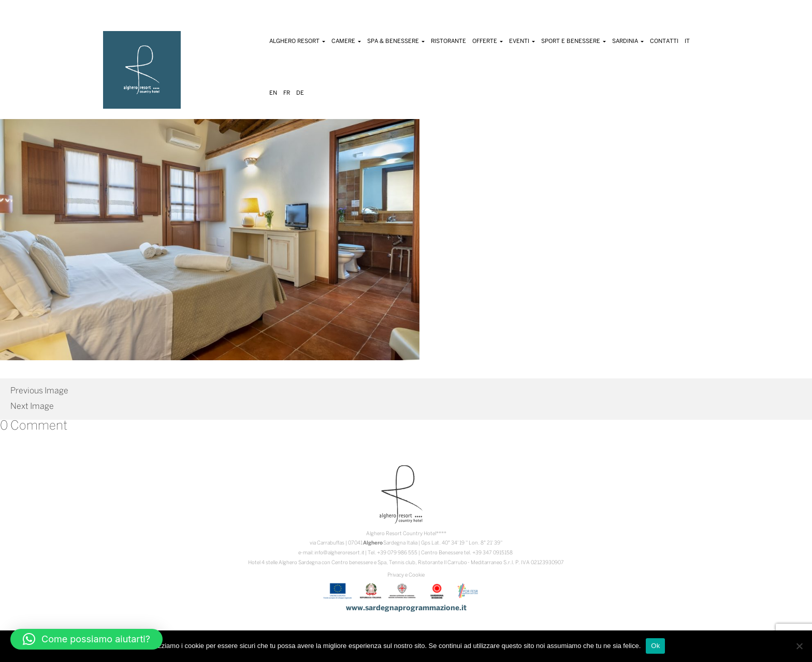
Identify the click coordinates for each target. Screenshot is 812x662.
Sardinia (628, 41)
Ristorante (448, 41)
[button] (86, 639)
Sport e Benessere (574, 41)
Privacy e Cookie (406, 575)
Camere (346, 41)
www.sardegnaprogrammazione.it (406, 608)
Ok (655, 646)
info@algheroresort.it (339, 553)
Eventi (522, 41)
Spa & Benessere (396, 41)
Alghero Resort (297, 41)
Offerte (488, 41)
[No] (799, 646)
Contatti (664, 41)
